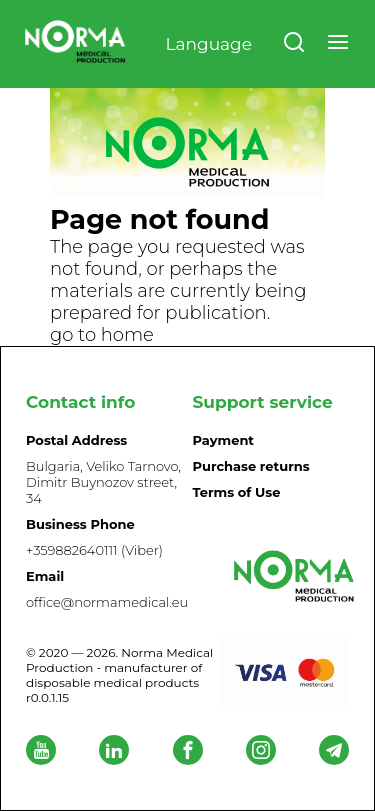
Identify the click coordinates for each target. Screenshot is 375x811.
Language (208, 44)
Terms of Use (237, 492)
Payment (224, 440)
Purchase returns (251, 466)
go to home (102, 335)
